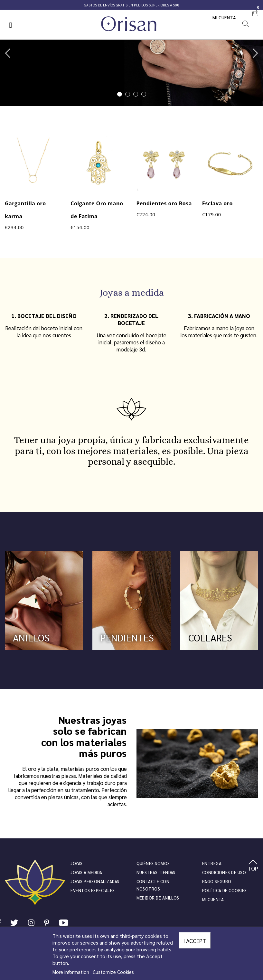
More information (71, 972)
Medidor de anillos (158, 898)
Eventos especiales (93, 890)
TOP (253, 866)
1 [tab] (120, 94)
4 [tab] (144, 94)
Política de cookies (225, 890)
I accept (195, 940)
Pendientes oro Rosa (164, 203)
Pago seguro (217, 881)
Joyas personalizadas (95, 881)
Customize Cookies (113, 972)
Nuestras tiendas (156, 872)
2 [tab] (128, 94)
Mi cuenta (224, 17)
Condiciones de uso (224, 872)
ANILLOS (31, 637)
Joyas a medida (86, 872)
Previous (10, 53)
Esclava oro (217, 203)
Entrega (212, 863)
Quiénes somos (153, 863)
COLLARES (210, 637)
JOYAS (76, 863)
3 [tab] (136, 94)
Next (253, 53)
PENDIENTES (127, 637)
